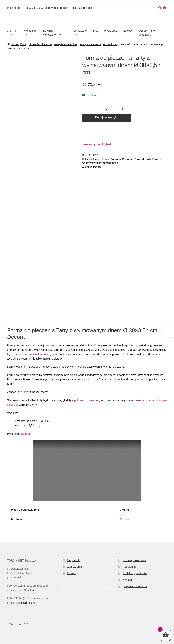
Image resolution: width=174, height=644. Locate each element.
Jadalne (12, 31)
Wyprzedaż (111, 31)
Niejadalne (30, 31)
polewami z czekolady (87, 400)
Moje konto (14, 8)
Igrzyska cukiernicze (135, 586)
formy (26, 392)
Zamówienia (74, 567)
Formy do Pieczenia (90, 44)
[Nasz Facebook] (160, 8)
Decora (97, 167)
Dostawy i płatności (134, 560)
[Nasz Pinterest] (164, 8)
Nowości (128, 31)
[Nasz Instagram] (155, 8)
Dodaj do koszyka (107, 118)
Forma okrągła (101, 159)
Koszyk (72, 573)
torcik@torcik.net (26, 603)
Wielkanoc (112, 163)
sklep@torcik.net (82, 8)
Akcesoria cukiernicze (40, 44)
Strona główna (19, 44)
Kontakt (127, 580)
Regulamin (129, 567)
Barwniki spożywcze (50, 33)
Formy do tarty (111, 44)
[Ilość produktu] (107, 109)
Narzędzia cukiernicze (66, 44)
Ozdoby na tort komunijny (148, 33)
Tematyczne (79, 31)
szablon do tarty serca (46, 354)
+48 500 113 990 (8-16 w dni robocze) (46, 8)
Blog (96, 31)
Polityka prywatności (135, 573)
